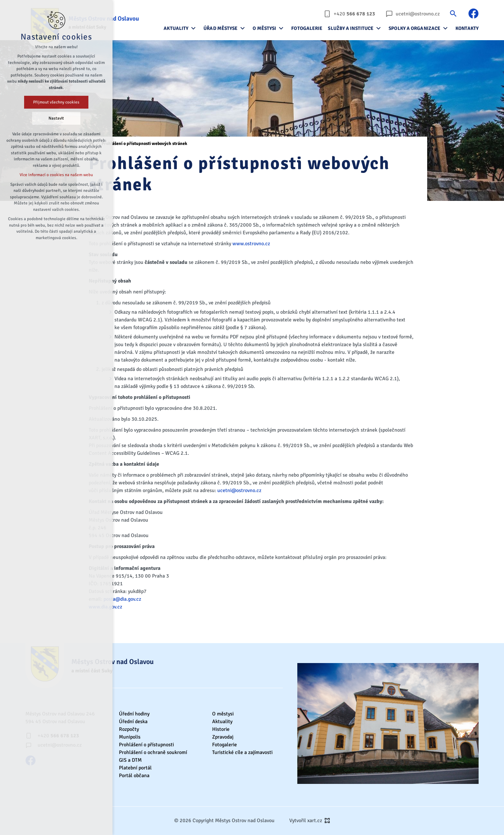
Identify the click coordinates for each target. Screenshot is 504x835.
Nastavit (56, 118)
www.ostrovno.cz (251, 244)
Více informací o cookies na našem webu (56, 175)
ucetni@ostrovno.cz (239, 490)
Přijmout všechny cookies (56, 102)
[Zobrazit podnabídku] (193, 28)
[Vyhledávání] (453, 13)
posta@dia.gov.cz (122, 599)
